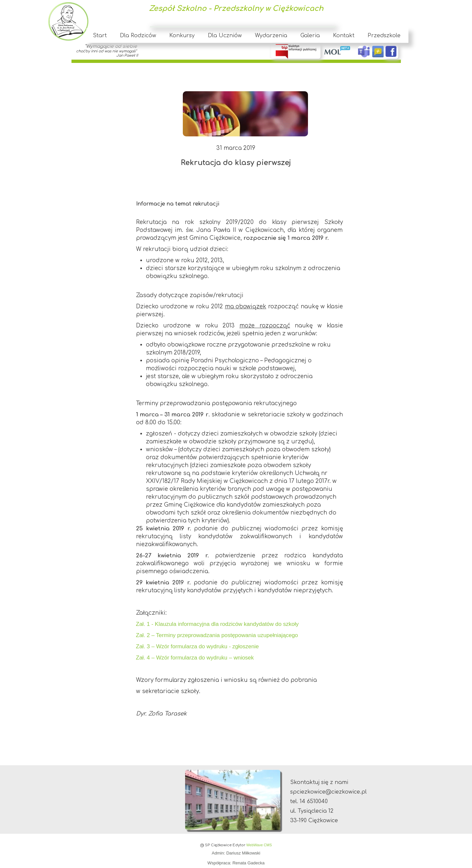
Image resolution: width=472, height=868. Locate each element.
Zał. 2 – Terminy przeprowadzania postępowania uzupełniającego (217, 635)
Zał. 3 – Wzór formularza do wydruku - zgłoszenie (197, 646)
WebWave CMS (259, 845)
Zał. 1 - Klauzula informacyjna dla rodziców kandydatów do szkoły (217, 624)
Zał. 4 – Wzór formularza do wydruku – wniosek (195, 658)
